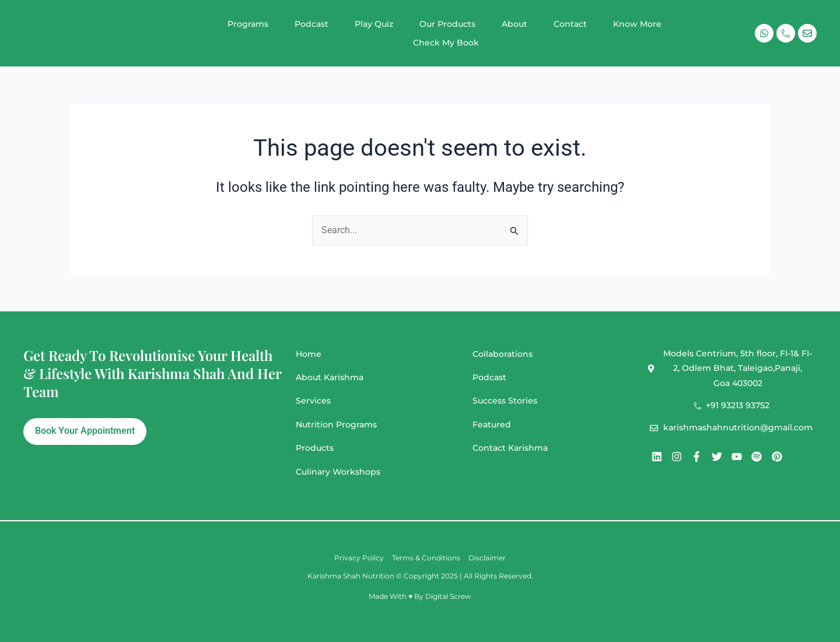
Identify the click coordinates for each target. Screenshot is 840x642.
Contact (570, 24)
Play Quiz (374, 24)
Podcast (311, 24)
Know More (637, 24)
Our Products (447, 24)
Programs (248, 24)
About (514, 24)
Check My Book (446, 43)
